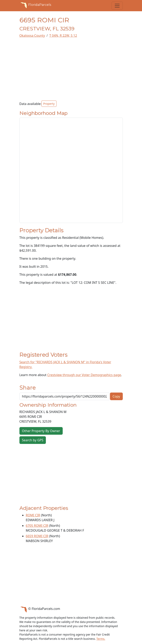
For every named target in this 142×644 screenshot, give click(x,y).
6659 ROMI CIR (37, 536)
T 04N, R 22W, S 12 (63, 36)
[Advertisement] (71, 69)
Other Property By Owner (41, 431)
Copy (116, 396)
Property (49, 104)
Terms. (101, 639)
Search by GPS (33, 440)
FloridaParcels (35, 5)
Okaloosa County (32, 36)
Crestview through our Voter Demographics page (84, 375)
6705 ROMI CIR (37, 526)
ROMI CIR (33, 515)
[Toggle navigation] (117, 6)
